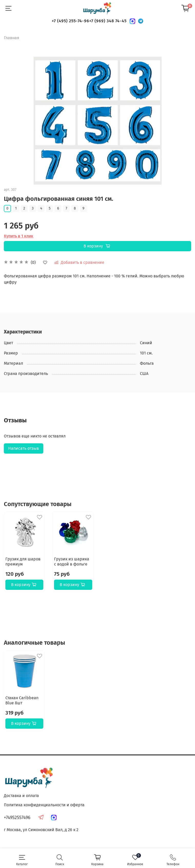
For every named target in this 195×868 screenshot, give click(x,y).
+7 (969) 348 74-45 (108, 21)
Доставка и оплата (21, 796)
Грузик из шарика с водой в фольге (72, 562)
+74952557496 (17, 818)
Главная (12, 38)
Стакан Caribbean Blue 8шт (22, 700)
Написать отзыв (24, 448)
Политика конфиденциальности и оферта (44, 805)
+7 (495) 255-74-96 (70, 21)
